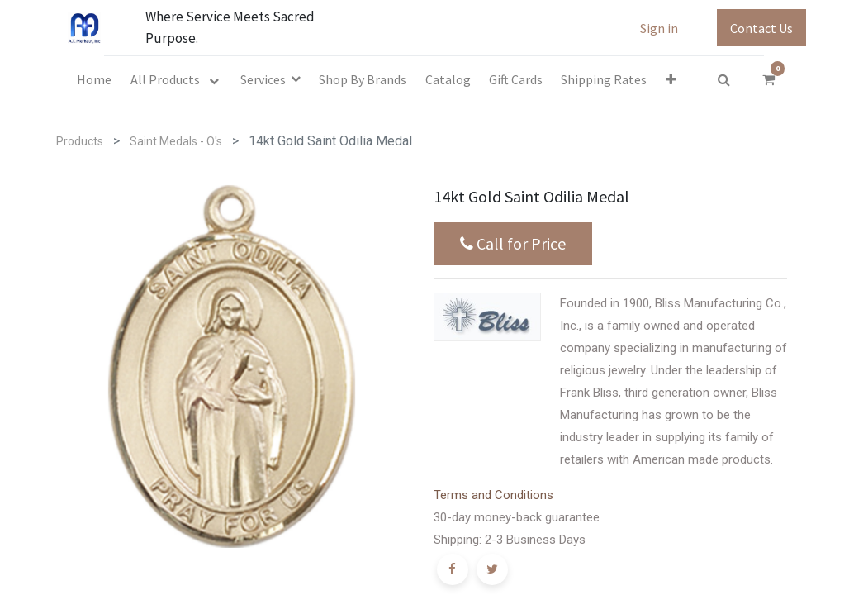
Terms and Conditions (493, 495)
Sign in (659, 28)
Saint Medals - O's (176, 141)
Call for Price (513, 244)
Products (80, 141)
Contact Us (761, 28)
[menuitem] (94, 79)
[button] (671, 79)
